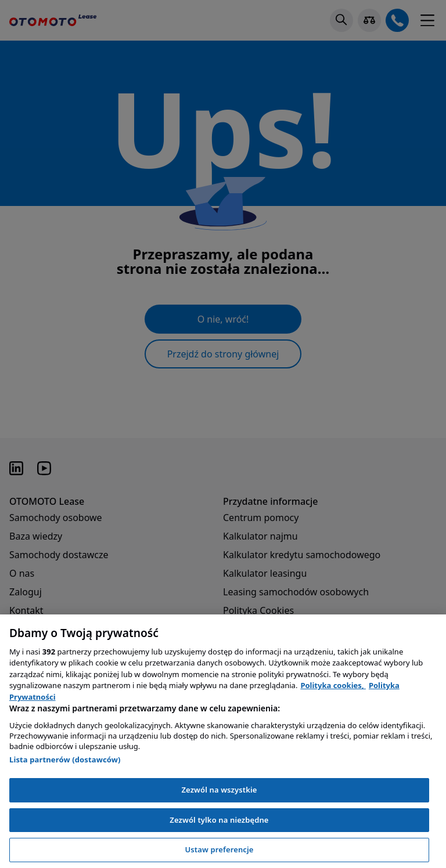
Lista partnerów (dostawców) (65, 759)
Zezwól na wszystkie (219, 790)
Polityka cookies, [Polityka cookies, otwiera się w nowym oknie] (333, 685)
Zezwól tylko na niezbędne (219, 820)
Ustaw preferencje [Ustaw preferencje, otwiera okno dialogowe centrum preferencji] (219, 849)
